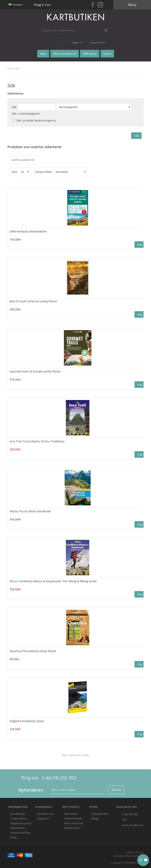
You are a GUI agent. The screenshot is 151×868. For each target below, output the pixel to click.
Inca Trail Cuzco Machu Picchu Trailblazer (37, 441)
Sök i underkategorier (26, 114)
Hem (10, 68)
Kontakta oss (46, 814)
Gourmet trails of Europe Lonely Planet (35, 371)
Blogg (95, 818)
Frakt (13, 837)
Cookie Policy (19, 818)
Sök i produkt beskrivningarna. (36, 120)
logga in (77, 42)
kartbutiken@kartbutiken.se (133, 825)
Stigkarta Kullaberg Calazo (27, 721)
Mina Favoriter (74, 823)
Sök (18, 68)
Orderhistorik (73, 818)
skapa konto (98, 42)
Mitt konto (71, 814)
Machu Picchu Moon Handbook (30, 511)
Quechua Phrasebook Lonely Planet (33, 651)
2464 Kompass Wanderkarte (28, 231)
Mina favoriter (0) (65, 54)
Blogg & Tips (42, 5)
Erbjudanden (100, 814)
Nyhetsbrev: (31, 790)
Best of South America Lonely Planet (33, 301)
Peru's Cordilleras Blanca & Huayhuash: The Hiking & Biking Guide (53, 581)
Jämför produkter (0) (23, 160)
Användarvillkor (21, 832)
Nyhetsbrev (72, 828)
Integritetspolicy (21, 823)
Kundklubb (17, 814)
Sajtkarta (43, 818)
